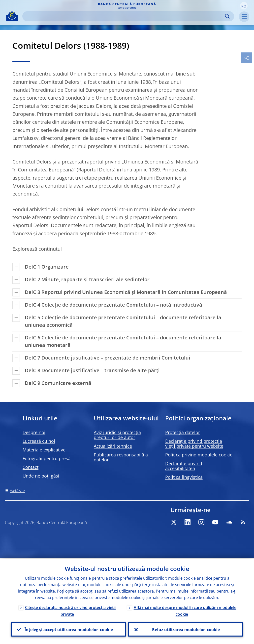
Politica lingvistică (184, 477)
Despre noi (34, 432)
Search (227, 16)
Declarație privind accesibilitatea (184, 466)
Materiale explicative (44, 450)
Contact (31, 467)
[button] (244, 6)
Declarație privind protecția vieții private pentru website (194, 443)
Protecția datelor (183, 432)
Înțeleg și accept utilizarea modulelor (68, 629)
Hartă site (17, 491)
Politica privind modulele (199, 455)
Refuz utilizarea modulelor (186, 629)
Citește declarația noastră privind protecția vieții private (70, 610)
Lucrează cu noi (39, 441)
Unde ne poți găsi (41, 476)
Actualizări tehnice (113, 446)
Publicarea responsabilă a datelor (121, 457)
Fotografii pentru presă (47, 458)
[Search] (124, 16)
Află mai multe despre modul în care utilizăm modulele (185, 610)
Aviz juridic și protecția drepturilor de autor (117, 435)
